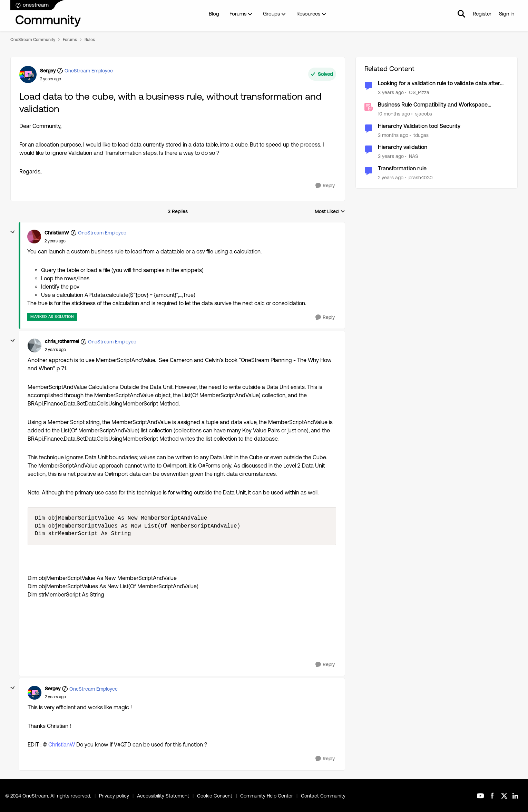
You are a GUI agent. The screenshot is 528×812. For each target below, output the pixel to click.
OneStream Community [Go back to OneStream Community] (33, 40)
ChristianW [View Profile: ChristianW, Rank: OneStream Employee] (57, 233)
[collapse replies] (13, 232)
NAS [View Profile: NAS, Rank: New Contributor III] (414, 156)
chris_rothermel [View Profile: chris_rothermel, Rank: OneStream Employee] (62, 341)
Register (482, 14)
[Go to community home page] (46, 14)
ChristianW (62, 745)
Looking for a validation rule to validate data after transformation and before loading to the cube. (439, 84)
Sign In (507, 14)
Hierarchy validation (403, 147)
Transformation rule (402, 168)
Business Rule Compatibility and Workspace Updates (433, 105)
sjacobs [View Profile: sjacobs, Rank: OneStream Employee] (424, 114)
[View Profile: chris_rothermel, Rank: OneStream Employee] (35, 345)
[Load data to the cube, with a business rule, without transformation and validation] (55, 241)
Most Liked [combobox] (330, 212)
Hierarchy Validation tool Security (419, 126)
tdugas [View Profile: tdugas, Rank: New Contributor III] (421, 135)
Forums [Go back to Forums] (70, 40)
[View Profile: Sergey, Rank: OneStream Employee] (28, 74)
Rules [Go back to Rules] (90, 40)
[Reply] (325, 186)
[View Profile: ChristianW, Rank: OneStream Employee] (34, 237)
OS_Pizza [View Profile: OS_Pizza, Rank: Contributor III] (419, 92)
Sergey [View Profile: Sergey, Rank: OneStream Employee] (48, 71)
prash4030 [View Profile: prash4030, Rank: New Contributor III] (421, 178)
